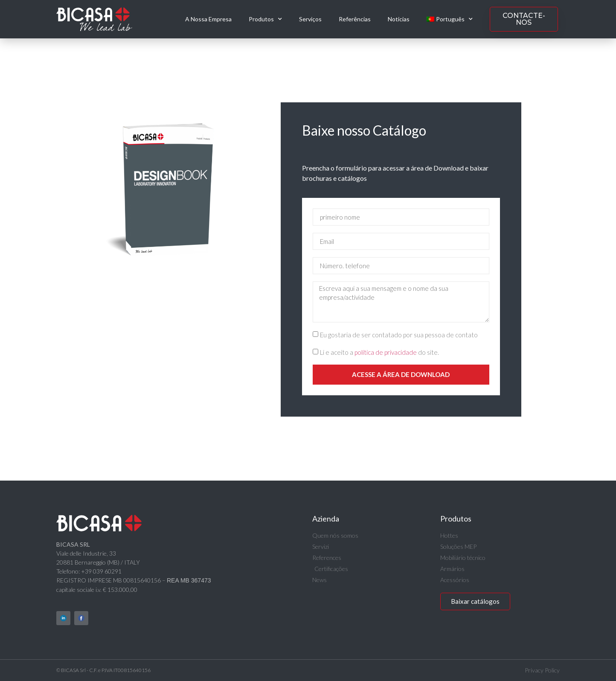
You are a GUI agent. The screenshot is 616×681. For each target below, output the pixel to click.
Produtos (265, 19)
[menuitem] (450, 19)
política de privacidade (386, 353)
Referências (355, 19)
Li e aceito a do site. (379, 353)
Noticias (399, 19)
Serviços (310, 19)
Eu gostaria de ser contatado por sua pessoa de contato (399, 335)
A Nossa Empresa (208, 19)
